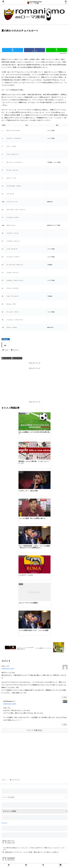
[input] (34, 684)
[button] (66, 684)
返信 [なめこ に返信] (64, 583)
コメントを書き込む (35, 617)
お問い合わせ (34, 858)
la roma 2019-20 (17, 358)
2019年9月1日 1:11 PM (8, 555)
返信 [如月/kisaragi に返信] (64, 611)
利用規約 (57, 858)
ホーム (12, 858)
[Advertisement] (34, 41)
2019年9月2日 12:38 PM (10, 590)
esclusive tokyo (6, 358)
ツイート (4, 709)
